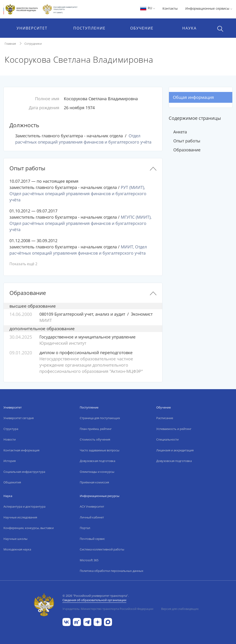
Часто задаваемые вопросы (100, 450)
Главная (10, 44)
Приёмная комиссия (94, 482)
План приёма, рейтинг (96, 429)
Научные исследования (20, 517)
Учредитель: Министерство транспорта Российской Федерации (108, 609)
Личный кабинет (92, 517)
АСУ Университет (92, 506)
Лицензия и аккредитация (175, 450)
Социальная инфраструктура (24, 472)
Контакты (170, 8)
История (10, 461)
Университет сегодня (19, 418)
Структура (11, 429)
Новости (10, 439)
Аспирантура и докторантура (24, 506)
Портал (85, 528)
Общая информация (193, 97)
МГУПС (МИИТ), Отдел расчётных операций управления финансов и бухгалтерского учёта (80, 223)
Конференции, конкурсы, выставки (29, 528)
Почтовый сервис (92, 539)
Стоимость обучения (95, 439)
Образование (187, 150)
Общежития (12, 482)
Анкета (180, 132)
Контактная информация (21, 450)
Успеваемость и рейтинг (174, 429)
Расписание (165, 418)
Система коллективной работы (102, 549)
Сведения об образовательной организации (94, 600)
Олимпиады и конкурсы (97, 472)
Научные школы (15, 539)
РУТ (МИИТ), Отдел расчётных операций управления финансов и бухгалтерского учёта (78, 194)
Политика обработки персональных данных (112, 571)
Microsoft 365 (89, 560)
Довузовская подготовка (97, 461)
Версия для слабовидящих (180, 609)
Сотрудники (33, 44)
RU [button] (147, 8)
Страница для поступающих (100, 418)
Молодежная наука (17, 549)
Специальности (167, 439)
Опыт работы (187, 141)
